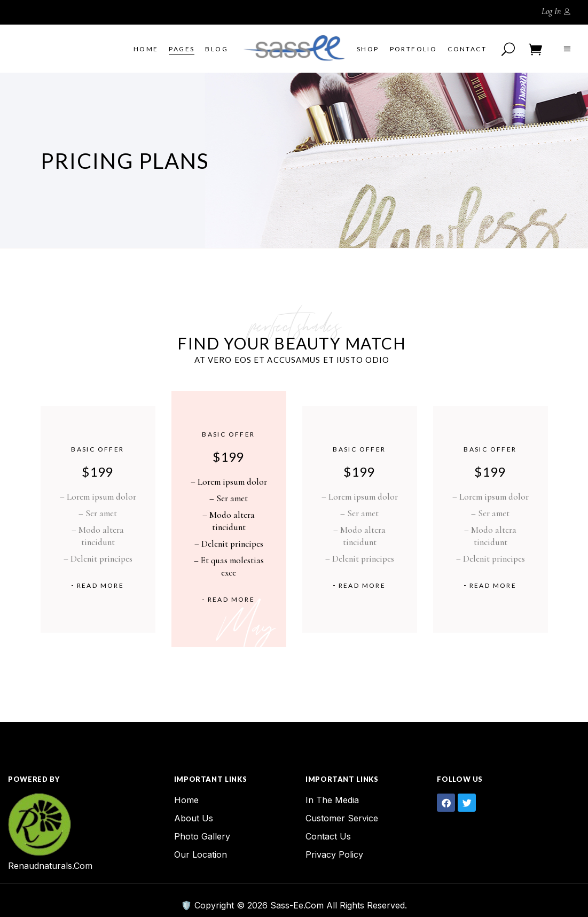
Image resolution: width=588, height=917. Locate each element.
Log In (551, 11)
